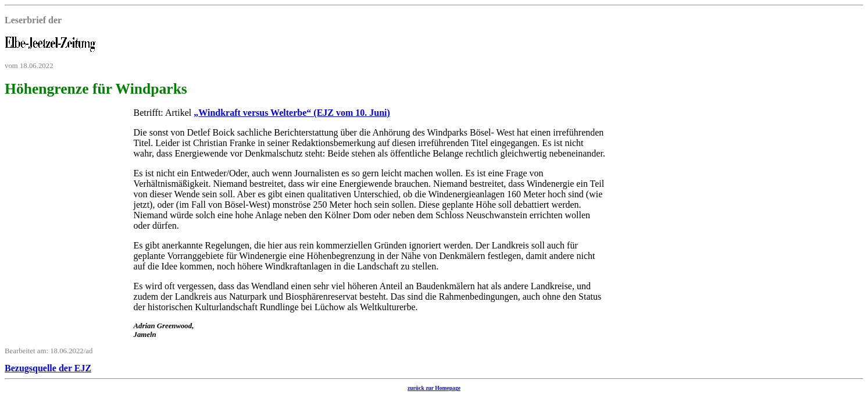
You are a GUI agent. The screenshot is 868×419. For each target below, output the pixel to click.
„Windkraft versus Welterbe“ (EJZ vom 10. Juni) (292, 113)
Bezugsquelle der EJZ (48, 368)
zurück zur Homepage (434, 388)
